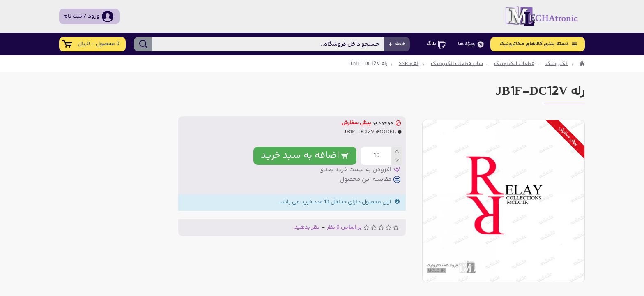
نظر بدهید (307, 228)
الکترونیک (557, 64)
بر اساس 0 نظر (344, 228)
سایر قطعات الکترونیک (457, 64)
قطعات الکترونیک (514, 64)
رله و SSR (409, 64)
